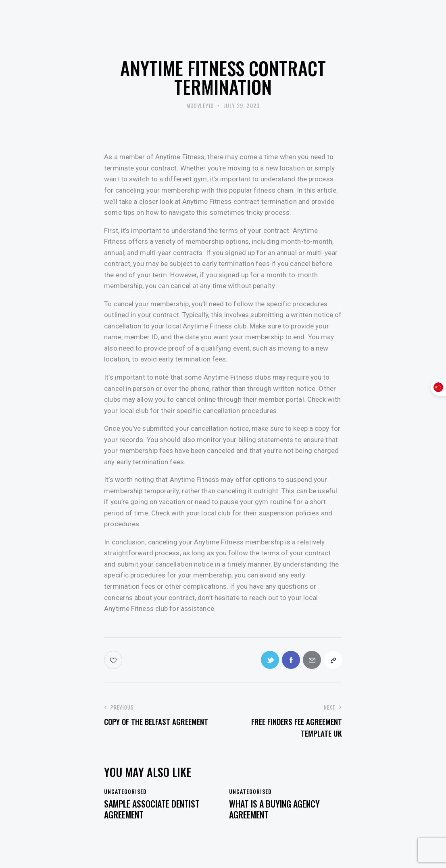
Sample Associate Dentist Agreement (152, 809)
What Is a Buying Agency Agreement (274, 809)
